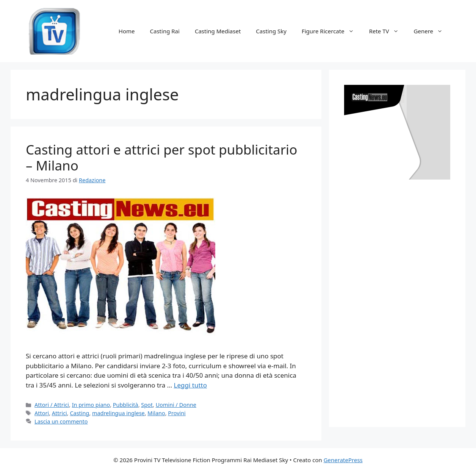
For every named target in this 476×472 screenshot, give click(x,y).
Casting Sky (271, 31)
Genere (432, 31)
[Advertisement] (401, 295)
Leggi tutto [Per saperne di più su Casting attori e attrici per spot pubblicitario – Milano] (190, 385)
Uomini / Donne (176, 405)
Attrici (60, 413)
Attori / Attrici (52, 405)
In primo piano (91, 405)
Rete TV (388, 31)
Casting (79, 413)
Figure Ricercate (332, 31)
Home (127, 31)
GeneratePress (343, 460)
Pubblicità (126, 405)
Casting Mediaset (218, 31)
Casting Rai (165, 31)
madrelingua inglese (118, 413)
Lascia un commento (61, 421)
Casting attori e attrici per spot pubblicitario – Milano (161, 157)
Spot (147, 405)
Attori (42, 413)
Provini (177, 413)
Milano (156, 413)
